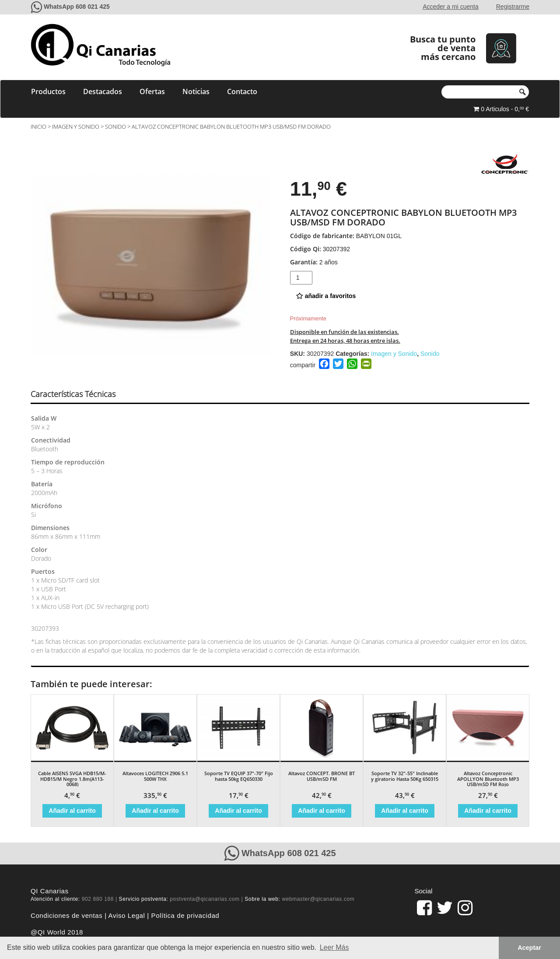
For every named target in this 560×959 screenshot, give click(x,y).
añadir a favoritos (326, 296)
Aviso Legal (127, 915)
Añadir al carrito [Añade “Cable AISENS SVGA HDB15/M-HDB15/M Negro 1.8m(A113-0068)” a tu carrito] (72, 811)
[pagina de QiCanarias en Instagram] (465, 908)
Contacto (242, 91)
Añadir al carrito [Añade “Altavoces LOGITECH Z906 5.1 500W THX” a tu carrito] (155, 811)
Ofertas (152, 91)
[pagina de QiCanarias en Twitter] (445, 908)
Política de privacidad (185, 915)
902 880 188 (98, 899)
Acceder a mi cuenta (451, 7)
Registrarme (513, 7)
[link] (424, 908)
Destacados (103, 91)
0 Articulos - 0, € (501, 109)
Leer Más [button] (334, 947)
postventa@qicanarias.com (205, 899)
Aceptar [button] (529, 948)
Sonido (115, 126)
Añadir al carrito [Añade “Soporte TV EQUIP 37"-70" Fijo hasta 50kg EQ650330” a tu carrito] (238, 811)
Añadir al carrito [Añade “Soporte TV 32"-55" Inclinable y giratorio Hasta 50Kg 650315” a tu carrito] (404, 811)
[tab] (81, 394)
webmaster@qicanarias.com (318, 899)
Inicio (38, 126)
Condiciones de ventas (66, 915)
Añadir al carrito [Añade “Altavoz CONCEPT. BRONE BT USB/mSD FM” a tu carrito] (321, 811)
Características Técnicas (73, 394)
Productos (48, 91)
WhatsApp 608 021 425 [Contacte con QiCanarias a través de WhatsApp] (77, 7)
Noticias (196, 91)
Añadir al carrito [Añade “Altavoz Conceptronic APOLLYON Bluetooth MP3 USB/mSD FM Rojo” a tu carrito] (488, 811)
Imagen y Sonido (76, 126)
